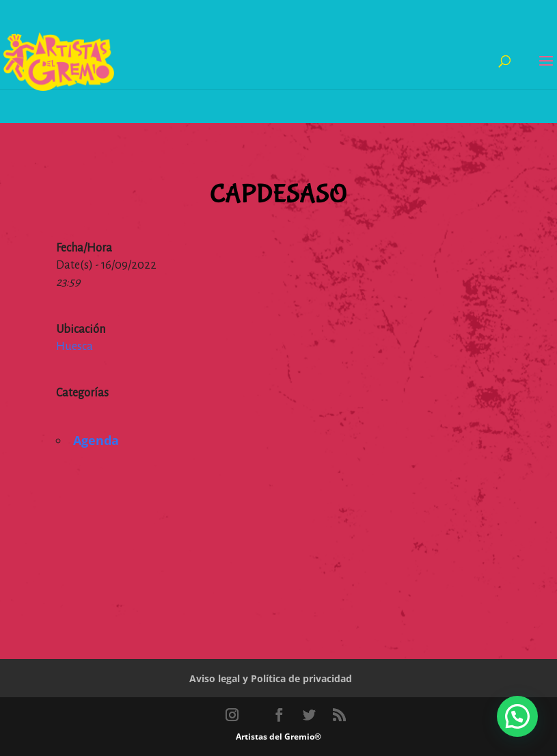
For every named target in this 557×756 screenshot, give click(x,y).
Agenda (96, 440)
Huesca (74, 347)
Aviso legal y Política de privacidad (271, 678)
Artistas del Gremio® (278, 737)
